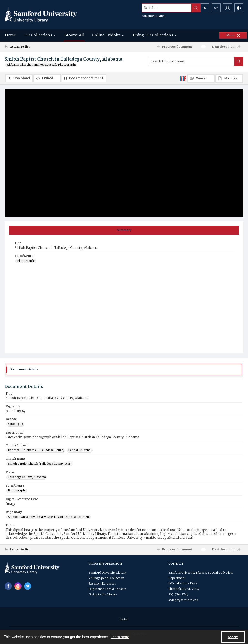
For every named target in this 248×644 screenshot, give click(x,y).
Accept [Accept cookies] (233, 637)
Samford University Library (108, 573)
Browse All (74, 35)
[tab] (124, 230)
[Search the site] (167, 8)
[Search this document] (192, 62)
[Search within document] (239, 62)
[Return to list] (37, 47)
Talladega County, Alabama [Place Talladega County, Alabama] (27, 477)
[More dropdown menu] (233, 35)
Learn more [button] (120, 637)
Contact (124, 619)
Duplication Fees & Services (108, 589)
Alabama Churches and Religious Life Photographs (42, 65)
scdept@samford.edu (183, 600)
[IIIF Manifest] (229, 79)
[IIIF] (183, 78)
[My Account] (228, 8)
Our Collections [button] (40, 35)
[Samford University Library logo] (41, 15)
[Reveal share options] (216, 8)
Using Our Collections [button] (155, 35)
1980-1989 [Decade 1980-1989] (16, 424)
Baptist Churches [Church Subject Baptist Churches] (80, 450)
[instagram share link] (18, 586)
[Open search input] (205, 8)
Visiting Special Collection (106, 578)
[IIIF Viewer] (201, 79)
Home (10, 35)
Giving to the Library (103, 595)
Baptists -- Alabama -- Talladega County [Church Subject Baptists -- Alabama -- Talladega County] (36, 450)
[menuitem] (124, 619)
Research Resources (102, 584)
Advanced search (154, 16)
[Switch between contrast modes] (239, 8)
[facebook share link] (8, 586)
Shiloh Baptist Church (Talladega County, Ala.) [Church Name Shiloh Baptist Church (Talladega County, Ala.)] (40, 464)
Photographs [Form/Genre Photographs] (26, 261)
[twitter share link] (28, 586)
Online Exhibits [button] (109, 35)
